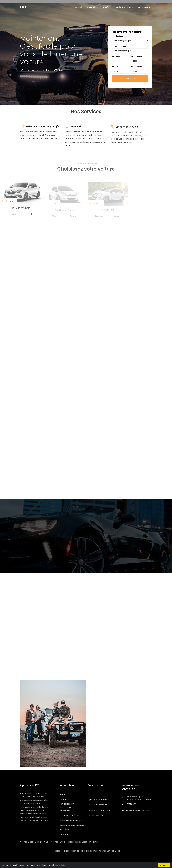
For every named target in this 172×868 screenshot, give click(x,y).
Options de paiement (98, 799)
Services (64, 799)
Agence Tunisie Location (62, 842)
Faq (90, 794)
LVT (23, 7)
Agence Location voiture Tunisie (35, 842)
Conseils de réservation (99, 805)
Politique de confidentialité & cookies (72, 828)
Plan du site (65, 811)
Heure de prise (136, 56)
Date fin (115, 66)
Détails (30, 217)
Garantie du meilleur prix (71, 820)
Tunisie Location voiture (86, 842)
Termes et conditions (70, 815)
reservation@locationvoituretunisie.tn (139, 810)
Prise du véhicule (118, 36)
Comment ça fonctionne (99, 810)
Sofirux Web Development (107, 851)
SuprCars (64, 835)
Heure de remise (137, 66)
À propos (64, 794)
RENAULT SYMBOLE (21, 211)
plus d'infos (61, 865)
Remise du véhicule (119, 46)
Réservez (12, 217)
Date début (116, 56)
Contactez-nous (96, 816)
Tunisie (68, 136)
